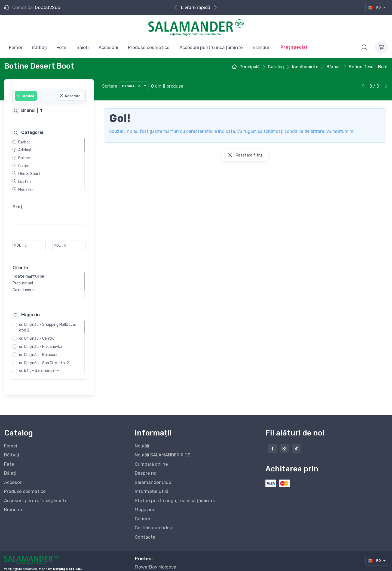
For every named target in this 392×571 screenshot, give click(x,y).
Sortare (110, 86)
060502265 (48, 7)
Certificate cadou (154, 523)
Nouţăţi (142, 441)
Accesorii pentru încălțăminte (36, 496)
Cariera (143, 514)
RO (375, 7)
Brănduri (13, 505)
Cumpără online (151, 459)
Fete (9, 459)
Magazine (145, 505)
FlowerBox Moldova (156, 562)
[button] (364, 47)
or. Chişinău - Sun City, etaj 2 (44, 358)
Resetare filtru (245, 155)
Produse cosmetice (25, 487)
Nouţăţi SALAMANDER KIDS (163, 450)
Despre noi (146, 468)
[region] (49, 164)
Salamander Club (153, 478)
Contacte (145, 532)
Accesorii (14, 478)
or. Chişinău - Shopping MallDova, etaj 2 (47, 323)
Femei (11, 441)
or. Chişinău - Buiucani (38, 350)
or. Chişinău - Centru (37, 334)
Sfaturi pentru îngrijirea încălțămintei (175, 496)
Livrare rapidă (196, 7)
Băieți (10, 468)
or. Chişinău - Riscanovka (41, 342)
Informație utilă (151, 487)
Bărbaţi (12, 450)
